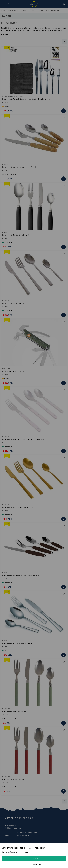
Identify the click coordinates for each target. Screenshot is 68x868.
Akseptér (34, 859)
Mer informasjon (34, 864)
